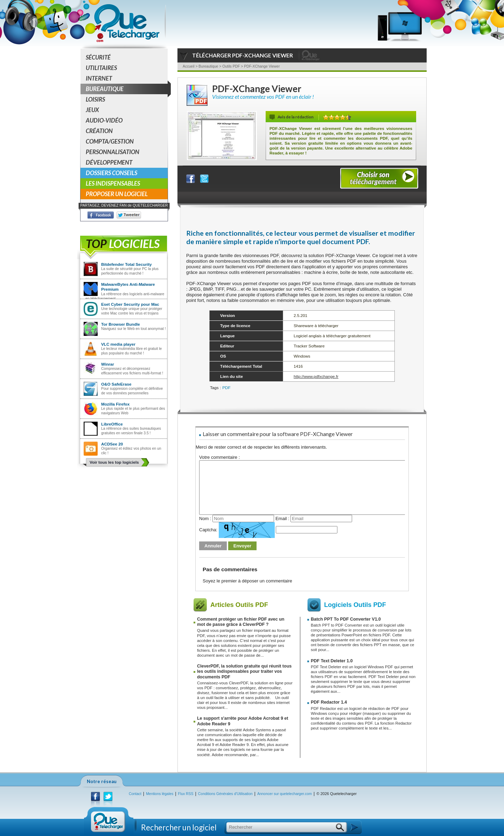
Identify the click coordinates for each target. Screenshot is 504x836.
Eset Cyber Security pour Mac (130, 304)
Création (99, 131)
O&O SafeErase (116, 384)
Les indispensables (113, 183)
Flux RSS (186, 794)
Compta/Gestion (110, 141)
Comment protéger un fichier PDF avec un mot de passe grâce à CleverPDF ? (241, 622)
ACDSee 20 (112, 444)
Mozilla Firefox (115, 404)
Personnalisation (113, 152)
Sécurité (98, 57)
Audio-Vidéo (104, 120)
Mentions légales (160, 794)
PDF (226, 388)
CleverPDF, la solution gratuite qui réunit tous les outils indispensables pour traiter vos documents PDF (244, 672)
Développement (109, 162)
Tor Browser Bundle (121, 324)
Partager (195, 177)
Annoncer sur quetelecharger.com (285, 794)
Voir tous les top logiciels (114, 462)
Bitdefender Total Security (127, 264)
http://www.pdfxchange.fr (316, 376)
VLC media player (118, 344)
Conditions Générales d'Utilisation (225, 794)
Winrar (108, 364)
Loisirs (95, 99)
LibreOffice (112, 424)
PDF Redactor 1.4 (329, 702)
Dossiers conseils (111, 173)
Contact (135, 794)
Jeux (92, 110)
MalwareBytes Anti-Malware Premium (128, 287)
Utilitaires (101, 68)
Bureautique (127, 89)
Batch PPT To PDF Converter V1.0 (346, 619)
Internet (99, 78)
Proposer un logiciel (117, 194)
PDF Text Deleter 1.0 (332, 661)
